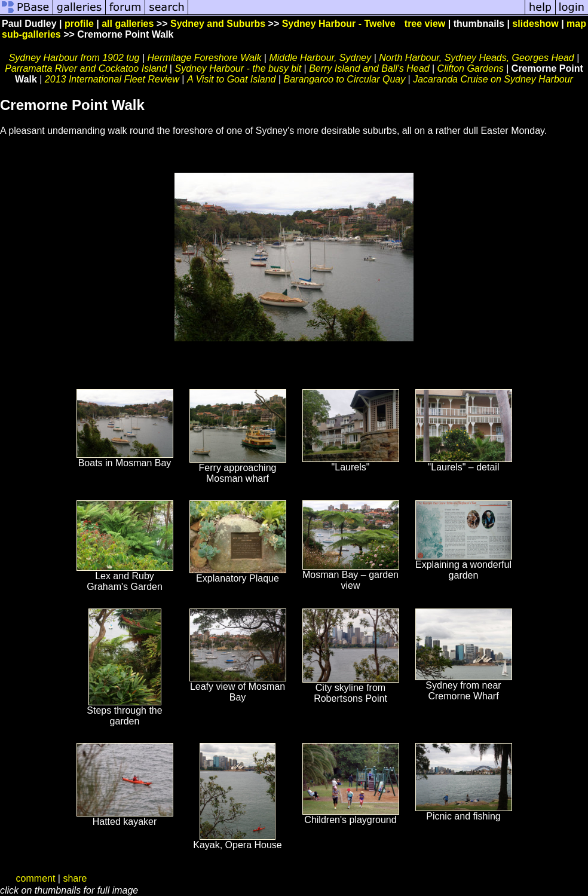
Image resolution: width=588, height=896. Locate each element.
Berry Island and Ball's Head (369, 68)
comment (36, 878)
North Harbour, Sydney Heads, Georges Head (476, 58)
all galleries (128, 24)
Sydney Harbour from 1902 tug (74, 58)
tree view (425, 24)
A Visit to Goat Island (232, 79)
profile (79, 24)
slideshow (535, 24)
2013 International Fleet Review (112, 79)
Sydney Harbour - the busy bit (238, 68)
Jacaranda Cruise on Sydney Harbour (493, 79)
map (576, 24)
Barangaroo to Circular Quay (345, 79)
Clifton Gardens (471, 68)
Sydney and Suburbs (218, 24)
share (75, 878)
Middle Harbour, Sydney (320, 58)
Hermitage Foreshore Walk (205, 58)
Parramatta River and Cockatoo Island (86, 68)
